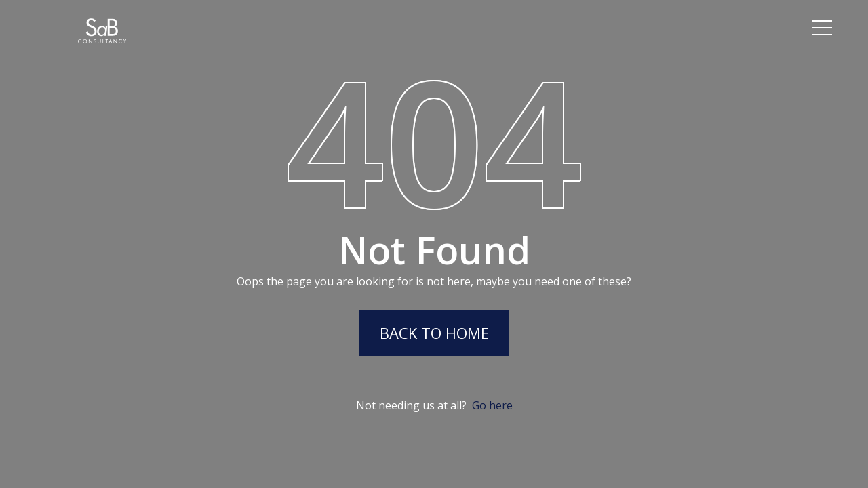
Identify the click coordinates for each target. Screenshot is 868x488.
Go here (492, 405)
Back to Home (434, 333)
